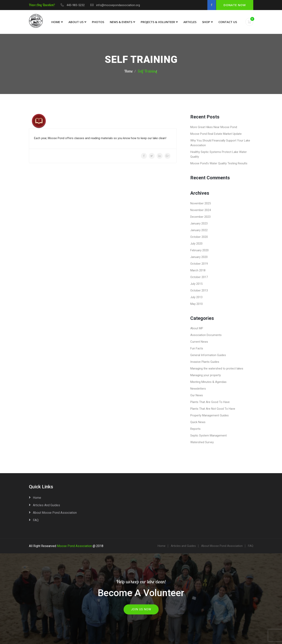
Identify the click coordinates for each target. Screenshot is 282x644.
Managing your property (206, 375)
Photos (98, 22)
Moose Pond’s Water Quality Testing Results (219, 163)
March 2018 (198, 270)
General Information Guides (208, 355)
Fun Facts (197, 348)
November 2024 (201, 210)
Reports (195, 429)
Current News (199, 342)
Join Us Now (141, 609)
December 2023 (200, 217)
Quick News (198, 422)
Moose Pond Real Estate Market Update (216, 134)
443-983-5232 (76, 5)
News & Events (121, 22)
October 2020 (199, 237)
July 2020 (196, 244)
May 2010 (196, 304)
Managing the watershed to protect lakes (217, 369)
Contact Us (228, 22)
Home (56, 22)
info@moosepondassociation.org (118, 5)
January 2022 (199, 230)
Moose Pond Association (74, 546)
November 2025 (201, 203)
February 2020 (199, 250)
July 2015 (196, 284)
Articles (190, 22)
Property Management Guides (209, 415)
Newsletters (198, 389)
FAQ (36, 520)
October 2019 (199, 264)
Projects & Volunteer (158, 22)
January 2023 (199, 223)
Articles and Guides (46, 505)
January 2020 (199, 257)
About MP (197, 328)
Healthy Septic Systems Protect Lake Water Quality (219, 154)
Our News (197, 395)
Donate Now (235, 5)
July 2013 (196, 297)
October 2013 (199, 290)
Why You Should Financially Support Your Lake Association (220, 143)
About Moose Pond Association (55, 513)
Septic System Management (208, 436)
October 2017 (199, 277)
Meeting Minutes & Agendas (208, 382)
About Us (76, 22)
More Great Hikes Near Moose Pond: (214, 127)
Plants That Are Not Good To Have (213, 409)
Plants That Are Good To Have (210, 402)
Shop (206, 22)
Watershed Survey (202, 442)
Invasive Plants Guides (205, 362)
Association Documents (206, 335)
